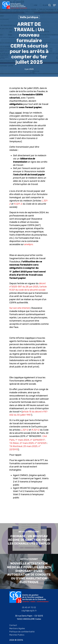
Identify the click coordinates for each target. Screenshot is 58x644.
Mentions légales (17, 628)
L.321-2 (25, 430)
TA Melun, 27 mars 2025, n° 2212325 (28, 443)
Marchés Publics (17, 635)
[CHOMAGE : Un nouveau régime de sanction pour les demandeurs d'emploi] (29, 539)
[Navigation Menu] (54, 5)
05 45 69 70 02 (29, 607)
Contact (13, 625)
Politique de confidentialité (22, 632)
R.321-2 (18, 204)
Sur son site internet (20, 308)
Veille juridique (29, 17)
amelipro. (29, 244)
